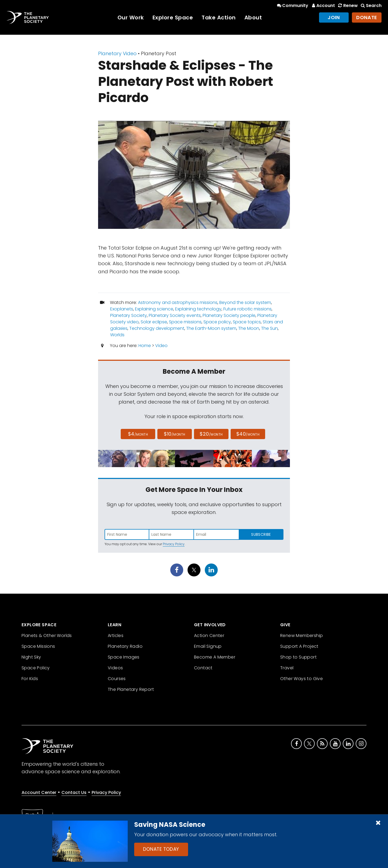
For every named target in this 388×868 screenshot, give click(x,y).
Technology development (157, 328)
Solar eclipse (154, 322)
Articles (116, 636)
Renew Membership (302, 636)
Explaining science (154, 309)
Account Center (39, 792)
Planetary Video (117, 53)
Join (334, 17)
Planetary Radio (125, 646)
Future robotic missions (247, 309)
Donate (367, 17)
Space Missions (38, 646)
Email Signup (208, 646)
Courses (117, 679)
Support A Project (299, 646)
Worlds (117, 335)
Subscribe (261, 534)
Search (371, 6)
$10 (174, 434)
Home (145, 346)
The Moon (249, 328)
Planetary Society (129, 315)
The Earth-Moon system (211, 328)
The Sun (269, 328)
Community (292, 6)
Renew (347, 6)
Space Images (124, 657)
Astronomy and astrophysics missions (178, 302)
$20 (211, 434)
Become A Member (215, 657)
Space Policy (36, 668)
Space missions (185, 322)
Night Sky (31, 657)
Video (161, 346)
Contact (203, 668)
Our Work (131, 17)
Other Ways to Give (302, 679)
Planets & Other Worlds (47, 636)
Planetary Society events (175, 315)
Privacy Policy (174, 544)
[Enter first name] (127, 534)
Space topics (247, 322)
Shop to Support (298, 657)
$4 (138, 434)
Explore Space (173, 17)
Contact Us (74, 792)
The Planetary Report (131, 689)
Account (323, 6)
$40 (248, 434)
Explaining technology (198, 309)
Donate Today (161, 849)
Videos (115, 668)
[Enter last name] (172, 534)
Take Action (219, 17)
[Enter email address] (216, 534)
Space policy (217, 322)
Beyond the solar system (245, 302)
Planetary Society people (229, 315)
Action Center (209, 636)
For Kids (30, 679)
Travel (287, 668)
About (253, 17)
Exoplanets (122, 309)
